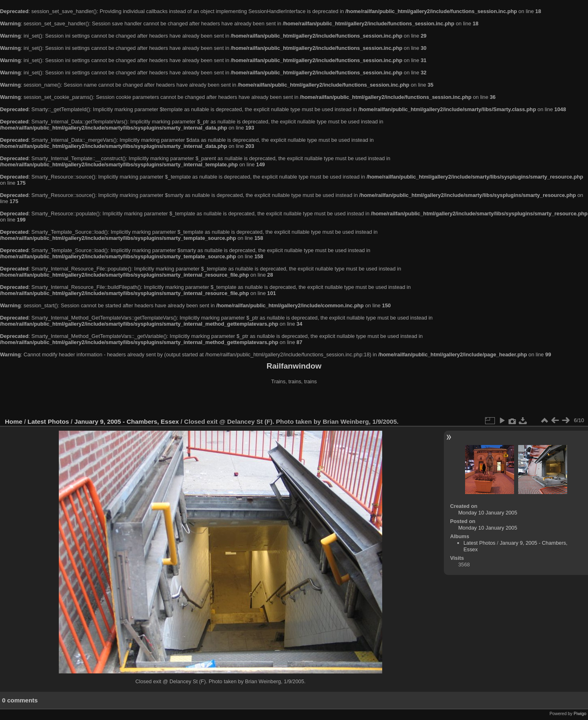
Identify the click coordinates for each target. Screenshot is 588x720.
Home (14, 421)
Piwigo (580, 713)
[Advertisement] (294, 402)
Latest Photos (49, 421)
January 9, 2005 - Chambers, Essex (127, 421)
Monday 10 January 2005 (488, 513)
